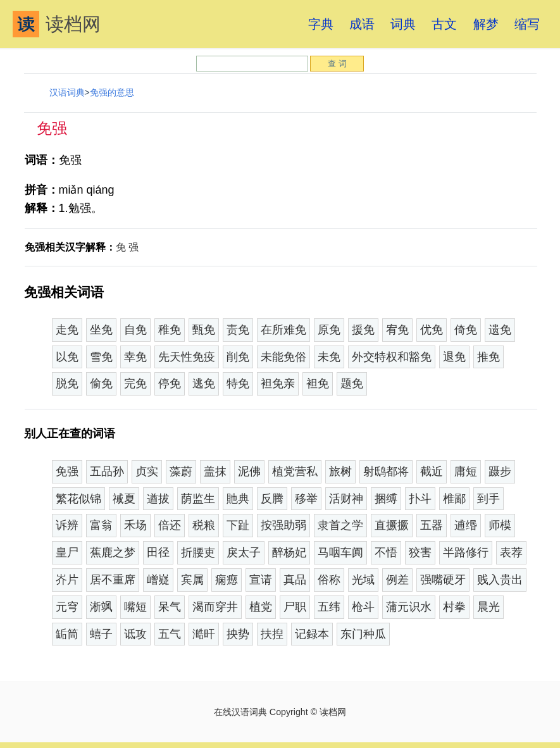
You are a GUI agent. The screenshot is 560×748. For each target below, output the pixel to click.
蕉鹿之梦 (113, 552)
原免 (329, 330)
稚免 (170, 330)
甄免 (204, 330)
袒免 (318, 383)
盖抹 (215, 471)
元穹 (67, 607)
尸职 (295, 607)
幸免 (135, 357)
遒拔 (158, 499)
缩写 (527, 24)
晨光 (488, 607)
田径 (158, 552)
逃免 (204, 383)
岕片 (67, 580)
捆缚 (386, 499)
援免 (363, 330)
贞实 (147, 471)
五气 (170, 634)
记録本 (312, 634)
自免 (135, 330)
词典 (403, 24)
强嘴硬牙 (443, 580)
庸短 (466, 471)
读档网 (57, 24)
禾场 (135, 525)
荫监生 (198, 499)
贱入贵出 (500, 580)
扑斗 (420, 499)
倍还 (170, 525)
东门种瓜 (363, 634)
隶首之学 (340, 525)
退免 (454, 357)
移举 (306, 499)
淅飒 (101, 607)
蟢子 (101, 634)
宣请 (261, 580)
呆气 (170, 607)
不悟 (386, 552)
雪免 (101, 357)
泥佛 (249, 471)
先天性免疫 (187, 357)
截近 (432, 471)
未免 (329, 357)
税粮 (204, 525)
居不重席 (113, 580)
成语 (362, 24)
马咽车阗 (340, 552)
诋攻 (135, 634)
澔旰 (204, 634)
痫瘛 (227, 580)
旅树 (340, 471)
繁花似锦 (78, 499)
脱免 (67, 383)
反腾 (272, 499)
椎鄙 (454, 499)
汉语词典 (67, 92)
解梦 (486, 24)
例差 (397, 580)
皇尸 (67, 552)
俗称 (329, 580)
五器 (432, 525)
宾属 (192, 580)
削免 (238, 357)
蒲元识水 (409, 607)
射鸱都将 (386, 471)
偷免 (101, 383)
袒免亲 (278, 383)
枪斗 (363, 607)
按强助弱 (283, 525)
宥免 (397, 330)
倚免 (466, 330)
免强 (67, 471)
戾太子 (244, 552)
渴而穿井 (215, 607)
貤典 (238, 499)
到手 (488, 499)
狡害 (420, 552)
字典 (321, 24)
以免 (67, 357)
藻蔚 (181, 471)
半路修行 (466, 552)
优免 (432, 330)
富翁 (101, 525)
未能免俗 (283, 357)
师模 (500, 525)
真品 (295, 580)
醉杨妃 (289, 552)
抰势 (238, 634)
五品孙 (107, 471)
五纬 (329, 607)
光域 (363, 580)
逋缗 (466, 525)
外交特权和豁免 (392, 357)
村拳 (454, 607)
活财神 (346, 499)
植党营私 (295, 471)
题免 (352, 383)
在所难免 (283, 330)
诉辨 (67, 525)
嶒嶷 (158, 580)
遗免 (500, 330)
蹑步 (500, 471)
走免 (67, 330)
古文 (444, 24)
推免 (488, 357)
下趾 (238, 525)
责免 (238, 330)
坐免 (101, 330)
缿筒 (67, 634)
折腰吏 (198, 552)
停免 (170, 383)
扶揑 (272, 634)
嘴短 (135, 607)
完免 (135, 383)
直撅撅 (392, 525)
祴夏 (124, 499)
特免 (238, 383)
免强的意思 (112, 92)
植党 (261, 607)
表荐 (511, 552)
